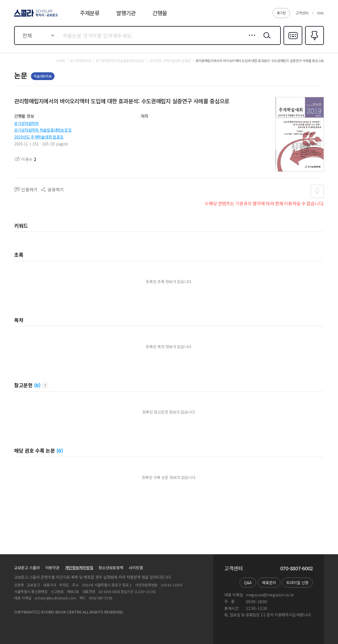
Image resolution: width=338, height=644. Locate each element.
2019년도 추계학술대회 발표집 (39, 137)
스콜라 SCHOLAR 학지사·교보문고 (35, 16)
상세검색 (250, 40)
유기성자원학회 (26, 123)
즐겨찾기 (314, 44)
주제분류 (90, 13)
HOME (61, 61)
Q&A (248, 583)
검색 (266, 40)
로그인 (281, 13)
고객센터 (302, 13)
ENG (321, 13)
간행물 (160, 13)
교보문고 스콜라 (27, 568)
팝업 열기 (45, 385)
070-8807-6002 (297, 568)
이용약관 (52, 568)
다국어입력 (293, 44)
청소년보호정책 (111, 568)
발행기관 (126, 13)
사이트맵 (136, 568)
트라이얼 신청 (297, 583)
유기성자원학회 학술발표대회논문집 (43, 130)
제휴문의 (269, 583)
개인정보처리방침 (79, 568)
